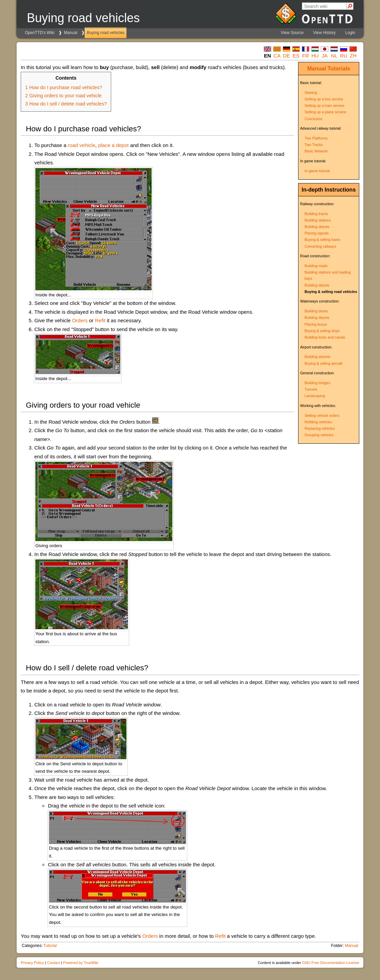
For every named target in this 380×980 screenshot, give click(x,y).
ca (277, 56)
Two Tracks (314, 145)
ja (325, 56)
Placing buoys (316, 324)
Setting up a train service (324, 105)
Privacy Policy (32, 963)
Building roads (316, 266)
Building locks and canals (325, 337)
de (287, 56)
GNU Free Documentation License (331, 963)
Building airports (317, 357)
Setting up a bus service (324, 99)
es (296, 56)
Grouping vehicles (319, 435)
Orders (80, 320)
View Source (292, 33)
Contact (53, 963)
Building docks (316, 311)
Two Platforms (316, 138)
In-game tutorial (317, 171)
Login (350, 33)
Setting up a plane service (325, 112)
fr (306, 56)
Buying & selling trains (322, 240)
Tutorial (50, 946)
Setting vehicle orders (322, 415)
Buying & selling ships (322, 331)
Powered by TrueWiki (81, 963)
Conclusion (314, 119)
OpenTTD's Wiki (40, 33)
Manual (71, 33)
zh (353, 56)
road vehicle (81, 145)
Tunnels (311, 389)
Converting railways (320, 246)
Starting (311, 93)
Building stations (318, 220)
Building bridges (317, 383)
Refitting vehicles (318, 422)
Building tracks (316, 214)
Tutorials (339, 69)
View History (324, 33)
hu (315, 56)
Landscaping (315, 396)
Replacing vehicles (320, 428)
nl (334, 56)
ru (344, 56)
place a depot (114, 145)
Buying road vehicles (106, 33)
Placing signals (317, 233)
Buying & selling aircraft (323, 363)
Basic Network (316, 151)
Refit (100, 320)
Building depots (317, 227)
